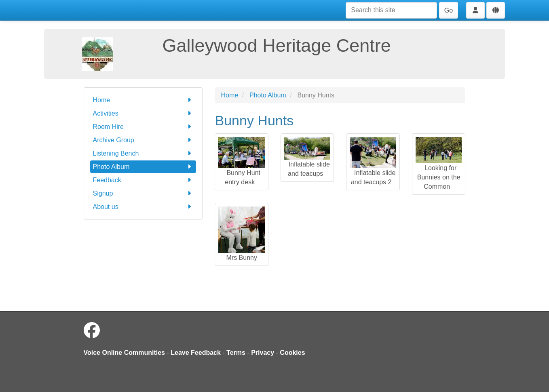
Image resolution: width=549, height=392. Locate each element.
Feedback (143, 180)
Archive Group (143, 140)
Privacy (263, 353)
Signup (143, 193)
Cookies (292, 353)
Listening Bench (143, 153)
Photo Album (143, 167)
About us (143, 207)
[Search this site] (391, 10)
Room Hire (143, 127)
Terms (236, 353)
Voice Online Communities (125, 353)
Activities (143, 113)
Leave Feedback (196, 353)
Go (449, 10)
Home (143, 100)
